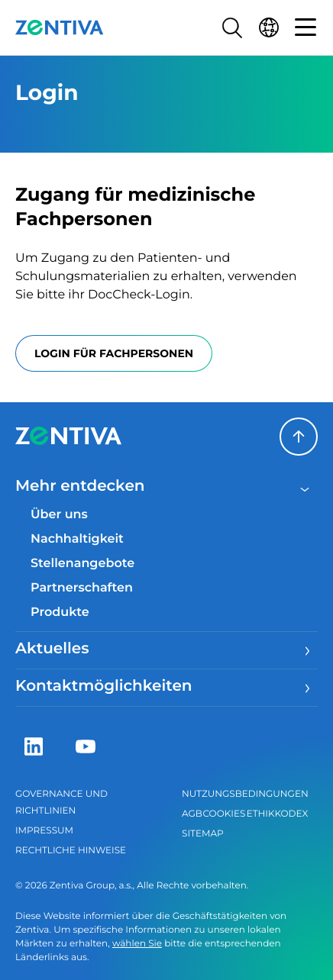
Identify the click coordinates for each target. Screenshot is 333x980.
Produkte (60, 612)
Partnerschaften (82, 588)
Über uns (59, 515)
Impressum (44, 831)
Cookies (225, 814)
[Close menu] (306, 488)
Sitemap (203, 834)
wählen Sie (137, 944)
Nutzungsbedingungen (245, 794)
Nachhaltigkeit (77, 539)
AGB (192, 814)
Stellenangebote (82, 564)
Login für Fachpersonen (114, 353)
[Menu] (306, 650)
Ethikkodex (278, 814)
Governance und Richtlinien (61, 803)
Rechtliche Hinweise (71, 851)
